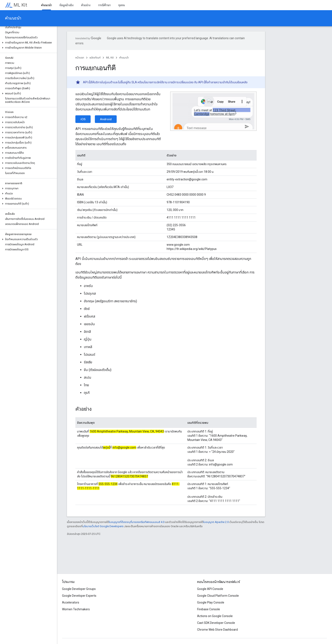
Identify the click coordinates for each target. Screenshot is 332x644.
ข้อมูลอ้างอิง (66, 5)
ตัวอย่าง (86, 5)
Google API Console (210, 589)
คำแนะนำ (13, 18)
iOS (83, 119)
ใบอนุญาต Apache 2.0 (216, 522)
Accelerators (71, 602)
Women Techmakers (76, 609)
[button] (28, 43)
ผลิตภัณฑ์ (95, 58)
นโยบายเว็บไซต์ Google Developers (103, 526)
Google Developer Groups (79, 589)
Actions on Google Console (215, 616)
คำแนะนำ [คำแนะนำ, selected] (46, 5)
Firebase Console (209, 609)
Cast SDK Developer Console (216, 623)
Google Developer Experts (79, 596)
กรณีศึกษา (104, 5)
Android (106, 119)
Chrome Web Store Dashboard (217, 630)
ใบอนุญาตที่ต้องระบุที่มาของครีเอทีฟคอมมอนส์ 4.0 (137, 522)
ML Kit (20, 5)
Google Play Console (211, 602)
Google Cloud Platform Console (218, 596)
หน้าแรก (80, 58)
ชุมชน (122, 5)
